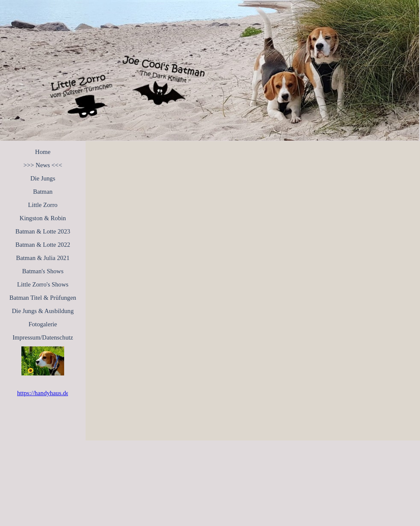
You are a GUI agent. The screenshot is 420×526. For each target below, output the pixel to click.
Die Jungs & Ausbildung (43, 311)
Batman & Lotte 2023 (43, 231)
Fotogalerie (43, 324)
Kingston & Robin (43, 218)
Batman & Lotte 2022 (43, 245)
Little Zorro (43, 205)
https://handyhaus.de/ (44, 393)
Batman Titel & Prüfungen (43, 298)
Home (43, 152)
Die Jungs (43, 178)
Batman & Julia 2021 (43, 258)
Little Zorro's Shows (43, 284)
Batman (43, 192)
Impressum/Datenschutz (43, 337)
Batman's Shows (43, 271)
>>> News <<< (43, 165)
